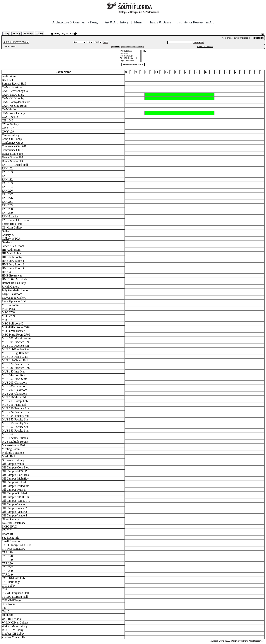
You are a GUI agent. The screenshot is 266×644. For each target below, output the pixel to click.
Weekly (17, 34)
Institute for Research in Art (195, 22)
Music (138, 22)
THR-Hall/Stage (130, 56)
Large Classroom (130, 61)
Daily (6, 34)
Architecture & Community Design (76, 22)
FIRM (144, 51)
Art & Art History (117, 22)
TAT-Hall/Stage (130, 51)
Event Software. (242, 641)
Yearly (40, 34)
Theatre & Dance (159, 22)
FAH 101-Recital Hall (130, 58)
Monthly (28, 34)
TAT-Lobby (130, 54)
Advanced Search (205, 47)
